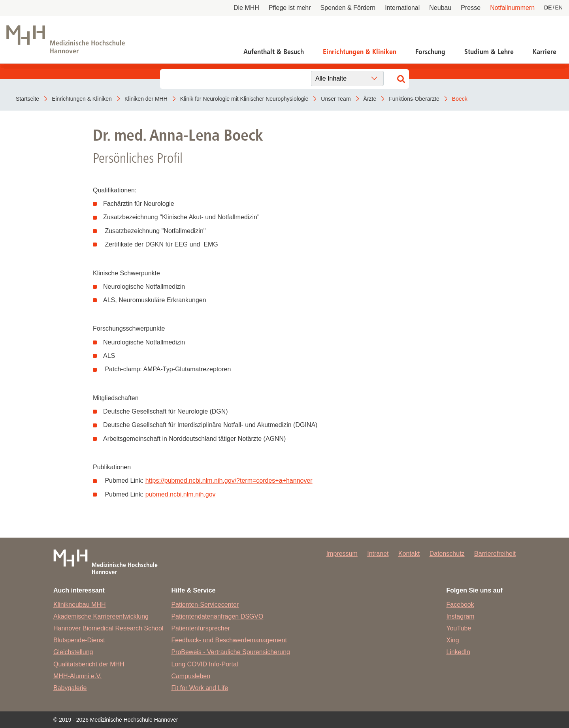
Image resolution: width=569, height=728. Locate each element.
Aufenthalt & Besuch (274, 52)
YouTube (459, 628)
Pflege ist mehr (290, 8)
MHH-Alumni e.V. (77, 676)
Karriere (545, 52)
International (402, 8)
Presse (471, 8)
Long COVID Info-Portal (204, 664)
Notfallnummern (512, 8)
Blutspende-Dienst (79, 640)
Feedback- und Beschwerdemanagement (229, 640)
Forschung (430, 52)
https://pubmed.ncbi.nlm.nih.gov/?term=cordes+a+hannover (229, 481)
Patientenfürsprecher (201, 628)
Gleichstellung (73, 652)
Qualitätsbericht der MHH (89, 664)
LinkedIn (459, 652)
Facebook (460, 605)
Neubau (440, 8)
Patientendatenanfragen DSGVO (217, 616)
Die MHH (246, 8)
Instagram (461, 616)
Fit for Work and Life (200, 688)
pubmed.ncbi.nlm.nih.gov (181, 494)
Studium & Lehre (489, 52)
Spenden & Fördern (348, 8)
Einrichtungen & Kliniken (360, 52)
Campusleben (191, 676)
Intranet (378, 554)
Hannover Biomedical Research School (108, 628)
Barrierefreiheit (495, 554)
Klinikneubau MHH (80, 605)
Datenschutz (447, 554)
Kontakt (409, 554)
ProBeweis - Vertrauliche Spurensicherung (231, 652)
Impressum (342, 554)
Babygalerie (70, 688)
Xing (453, 640)
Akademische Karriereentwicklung (101, 616)
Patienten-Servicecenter (205, 605)
